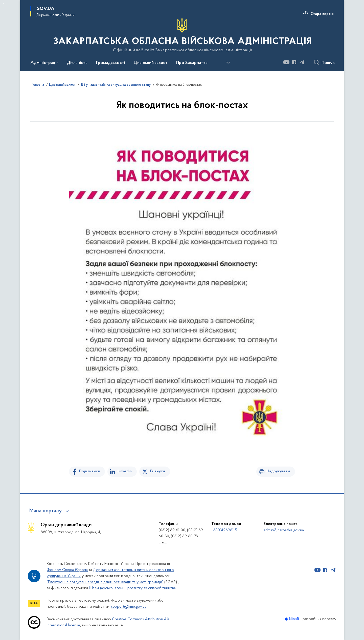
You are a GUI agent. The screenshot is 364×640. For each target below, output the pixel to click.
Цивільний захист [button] (151, 63)
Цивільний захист (62, 85)
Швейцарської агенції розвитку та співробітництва (132, 588)
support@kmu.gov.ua (129, 607)
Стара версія (322, 14)
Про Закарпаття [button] (192, 63)
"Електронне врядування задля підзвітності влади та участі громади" (105, 582)
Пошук (328, 63)
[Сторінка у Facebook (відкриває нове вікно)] (294, 62)
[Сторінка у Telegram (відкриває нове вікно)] (302, 62)
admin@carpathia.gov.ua (284, 530)
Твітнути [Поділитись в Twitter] (157, 471)
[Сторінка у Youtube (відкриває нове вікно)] (286, 62)
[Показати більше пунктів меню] (228, 63)
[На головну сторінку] (182, 35)
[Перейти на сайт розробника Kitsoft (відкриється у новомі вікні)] (292, 619)
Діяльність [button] (77, 63)
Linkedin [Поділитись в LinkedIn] (125, 471)
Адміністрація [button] (44, 63)
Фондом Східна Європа (67, 570)
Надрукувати (278, 471)
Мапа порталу (46, 511)
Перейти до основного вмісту (3, 3)
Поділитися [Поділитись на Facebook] (89, 471)
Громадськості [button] (111, 63)
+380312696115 (224, 530)
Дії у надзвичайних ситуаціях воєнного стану (116, 85)
